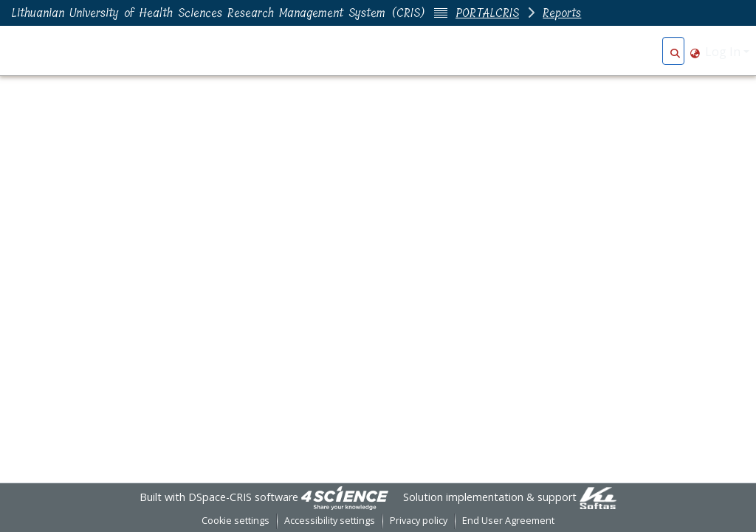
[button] (675, 52)
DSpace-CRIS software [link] (243, 497)
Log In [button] (724, 52)
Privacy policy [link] (419, 521)
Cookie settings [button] (236, 521)
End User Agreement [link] (508, 521)
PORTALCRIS (487, 13)
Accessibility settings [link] (330, 521)
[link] (345, 497)
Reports (562, 13)
